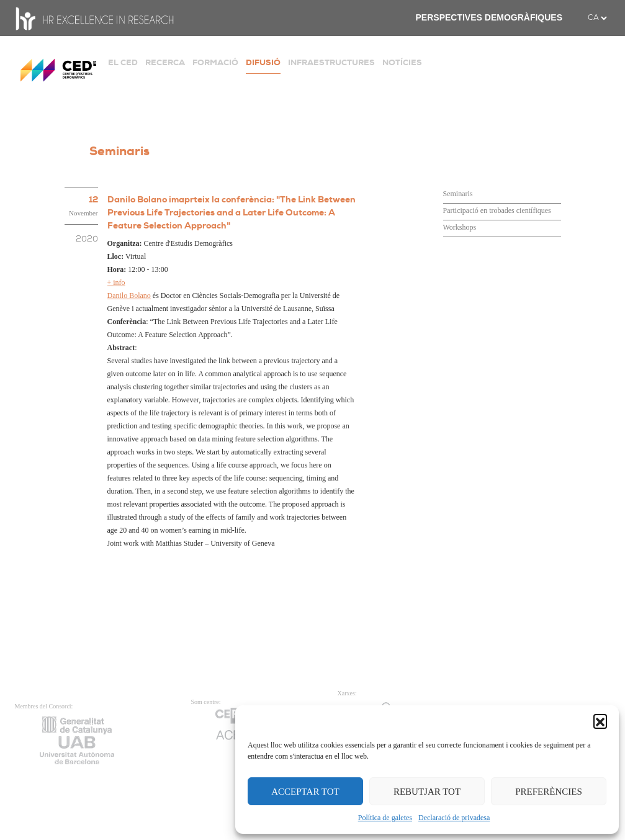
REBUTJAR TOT (427, 792)
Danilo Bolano (129, 296)
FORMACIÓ (215, 62)
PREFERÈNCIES (549, 792)
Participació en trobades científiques (497, 210)
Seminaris (458, 194)
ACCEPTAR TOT (305, 792)
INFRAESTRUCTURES (331, 62)
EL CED (123, 62)
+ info (116, 282)
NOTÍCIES (402, 62)
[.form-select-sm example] (597, 18)
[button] (600, 721)
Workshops (460, 227)
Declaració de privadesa (454, 818)
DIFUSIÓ (263, 62)
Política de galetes (385, 818)
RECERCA (165, 62)
